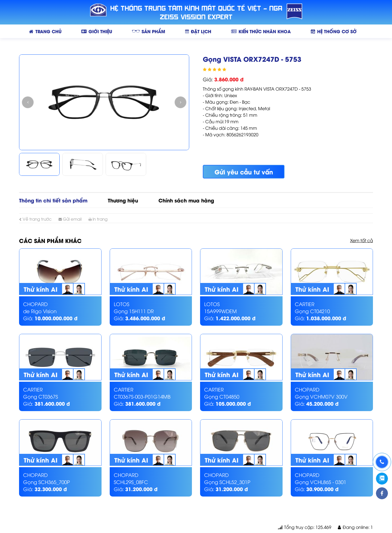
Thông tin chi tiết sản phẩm (53, 200)
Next (180, 102)
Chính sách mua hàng (186, 200)
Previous (28, 102)
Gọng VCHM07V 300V (321, 396)
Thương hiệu (123, 200)
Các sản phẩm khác (50, 241)
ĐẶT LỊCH (198, 31)
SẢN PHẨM (149, 31)
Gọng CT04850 (222, 396)
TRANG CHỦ (45, 31)
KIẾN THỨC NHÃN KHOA (261, 31)
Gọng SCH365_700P (47, 482)
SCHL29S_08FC (131, 482)
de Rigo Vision (40, 311)
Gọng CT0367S (41, 396)
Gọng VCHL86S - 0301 (321, 482)
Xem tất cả (362, 240)
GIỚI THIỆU (97, 31)
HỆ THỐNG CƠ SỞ (334, 31)
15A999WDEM (220, 311)
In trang (98, 219)
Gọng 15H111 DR (134, 311)
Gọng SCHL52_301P (227, 482)
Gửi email (70, 219)
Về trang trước (35, 219)
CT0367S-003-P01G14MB (142, 396)
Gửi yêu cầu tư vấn (244, 172)
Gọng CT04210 (312, 311)
